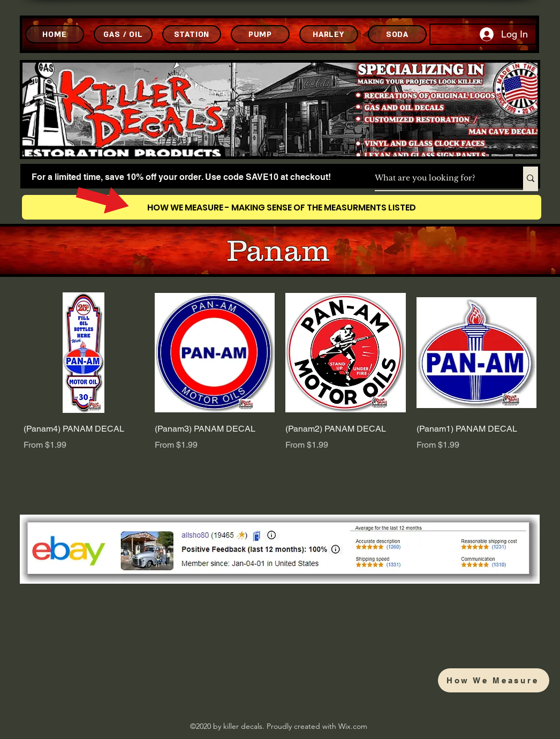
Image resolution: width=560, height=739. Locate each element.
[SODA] (397, 34)
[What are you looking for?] (438, 178)
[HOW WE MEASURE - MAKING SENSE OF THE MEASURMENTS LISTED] (282, 207)
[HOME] (55, 34)
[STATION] (192, 34)
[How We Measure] (494, 680)
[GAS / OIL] (123, 34)
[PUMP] (260, 34)
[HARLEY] (329, 34)
